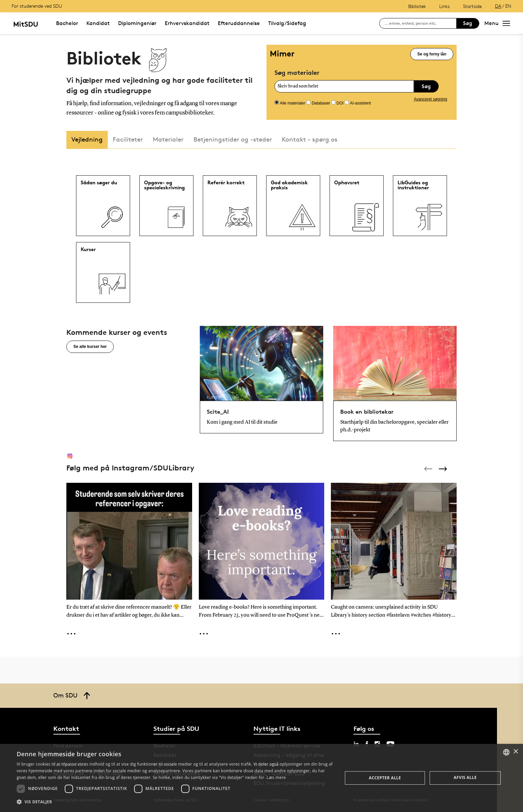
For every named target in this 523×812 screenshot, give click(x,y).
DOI (340, 103)
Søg (468, 23)
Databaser (321, 103)
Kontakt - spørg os (310, 139)
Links (444, 6)
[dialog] (261, 778)
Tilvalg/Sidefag (287, 23)
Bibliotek (417, 6)
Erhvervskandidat (187, 23)
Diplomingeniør (137, 23)
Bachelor (67, 23)
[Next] (444, 469)
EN (508, 6)
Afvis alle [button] (465, 777)
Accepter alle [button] (385, 778)
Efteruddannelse (239, 23)
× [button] (515, 752)
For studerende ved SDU (37, 6)
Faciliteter (128, 139)
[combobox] (506, 752)
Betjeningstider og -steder (233, 139)
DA (498, 6)
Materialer (168, 139)
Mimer (282, 54)
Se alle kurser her (90, 347)
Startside (472, 6)
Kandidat (98, 23)
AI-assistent (360, 103)
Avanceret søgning (431, 99)
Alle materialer (293, 103)
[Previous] (429, 469)
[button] (175, 802)
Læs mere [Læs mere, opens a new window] (276, 777)
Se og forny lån (432, 54)
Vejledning (87, 139)
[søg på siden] (420, 23)
